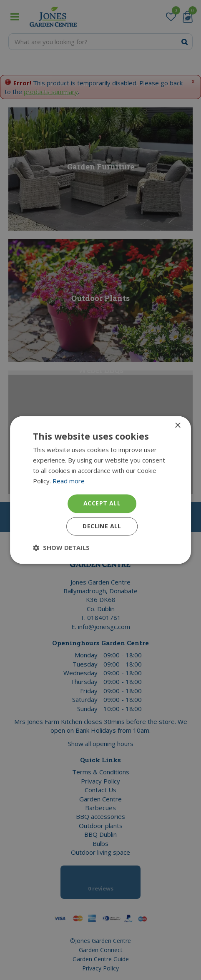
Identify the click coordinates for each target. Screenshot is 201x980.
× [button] (177, 426)
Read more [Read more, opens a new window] (69, 481)
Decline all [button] (102, 526)
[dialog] (100, 490)
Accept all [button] (102, 504)
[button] (61, 548)
